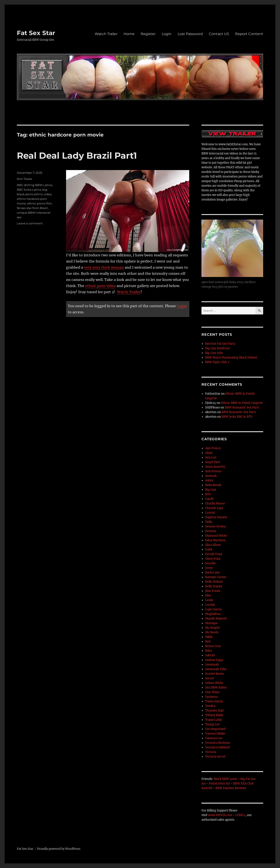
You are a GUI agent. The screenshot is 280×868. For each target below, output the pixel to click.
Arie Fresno (213, 471)
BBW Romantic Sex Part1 (242, 407)
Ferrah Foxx (214, 554)
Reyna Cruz (213, 646)
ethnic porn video (100, 286)
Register (148, 34)
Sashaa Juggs (214, 660)
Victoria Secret (215, 757)
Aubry (209, 480)
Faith (209, 549)
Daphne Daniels (216, 517)
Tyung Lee (212, 724)
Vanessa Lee (214, 738)
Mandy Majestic (216, 619)
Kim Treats (24, 179)
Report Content (249, 34)
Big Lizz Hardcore (218, 348)
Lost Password (190, 34)
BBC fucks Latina (29, 190)
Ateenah (211, 476)
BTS (208, 494)
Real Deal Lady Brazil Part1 (77, 155)
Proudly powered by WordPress (59, 849)
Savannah (212, 665)
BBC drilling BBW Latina (35, 185)
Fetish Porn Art (220, 784)
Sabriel (210, 655)
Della (209, 522)
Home (129, 34)
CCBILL (240, 815)
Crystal (210, 513)
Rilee (209, 651)
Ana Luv (211, 457)
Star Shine (212, 692)
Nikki (209, 637)
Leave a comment (30, 223)
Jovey (209, 568)
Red (208, 642)
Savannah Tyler (216, 669)
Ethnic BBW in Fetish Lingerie (242, 403)
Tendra (210, 706)
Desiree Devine (216, 526)
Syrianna (211, 697)
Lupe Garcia (213, 609)
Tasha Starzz (214, 701)
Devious (211, 531)
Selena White (214, 683)
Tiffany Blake (214, 715)
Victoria (211, 752)
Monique (211, 623)
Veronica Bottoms (218, 743)
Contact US (219, 34)
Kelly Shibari (214, 582)
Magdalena (213, 614)
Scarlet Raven (215, 674)
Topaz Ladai (213, 720)
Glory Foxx (213, 559)
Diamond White (216, 536)
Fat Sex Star (36, 33)
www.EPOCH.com (220, 815)
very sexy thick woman (104, 267)
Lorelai (210, 605)
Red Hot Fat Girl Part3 (220, 344)
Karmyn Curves (216, 577)
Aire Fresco (213, 448)
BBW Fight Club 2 (217, 362)
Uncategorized (215, 729)
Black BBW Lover (226, 779)
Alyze (209, 453)
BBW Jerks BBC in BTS (237, 417)
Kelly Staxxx (214, 586)
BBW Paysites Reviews (231, 788)
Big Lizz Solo (214, 353)
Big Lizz (211, 490)
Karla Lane (213, 572)
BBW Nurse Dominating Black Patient (231, 358)
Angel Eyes (213, 462)
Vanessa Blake (215, 734)
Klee (208, 596)
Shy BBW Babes (216, 688)
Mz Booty (212, 632)
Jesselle (210, 563)
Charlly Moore (215, 503)
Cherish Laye (214, 508)
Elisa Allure (213, 545)
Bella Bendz (213, 485)
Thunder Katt (214, 711)
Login (167, 34)
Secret (210, 678)
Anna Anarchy (215, 467)
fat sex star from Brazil (32, 208)
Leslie (209, 600)
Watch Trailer (106, 34)
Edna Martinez (215, 540)
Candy (209, 499)
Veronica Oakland (217, 747)
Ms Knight (213, 628)
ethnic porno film (39, 203)
